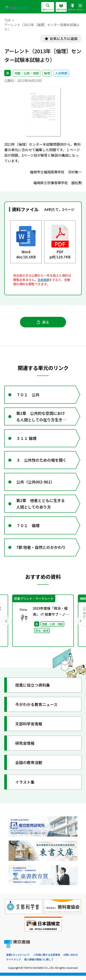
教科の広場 (59, 7)
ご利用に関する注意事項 (49, 959)
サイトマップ (33, 963)
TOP (8, 20)
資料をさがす (44, 7)
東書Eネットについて (19, 959)
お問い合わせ (14, 963)
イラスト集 (25, 786)
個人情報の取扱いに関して (60, 963)
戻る (43, 323)
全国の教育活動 (29, 766)
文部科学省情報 (29, 727)
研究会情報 (25, 747)
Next (80, 624)
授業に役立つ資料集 (33, 689)
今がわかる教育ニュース (37, 708)
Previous (6, 624)
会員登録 (44, 280)
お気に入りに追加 (63, 39)
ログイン (71, 7)
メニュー (80, 7)
